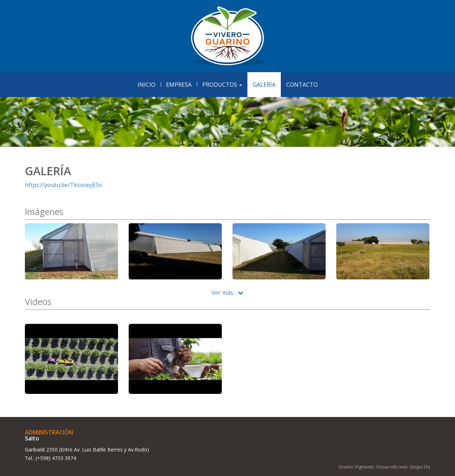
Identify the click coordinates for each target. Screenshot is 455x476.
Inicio (146, 85)
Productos (222, 85)
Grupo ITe (420, 467)
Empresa (179, 85)
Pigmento (365, 467)
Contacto (302, 85)
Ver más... (227, 293)
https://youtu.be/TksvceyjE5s (63, 185)
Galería (264, 85)
